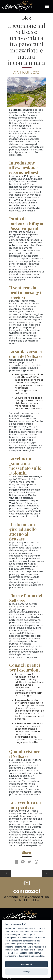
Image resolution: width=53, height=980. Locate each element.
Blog (26, 18)
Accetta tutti (26, 964)
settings (26, 972)
